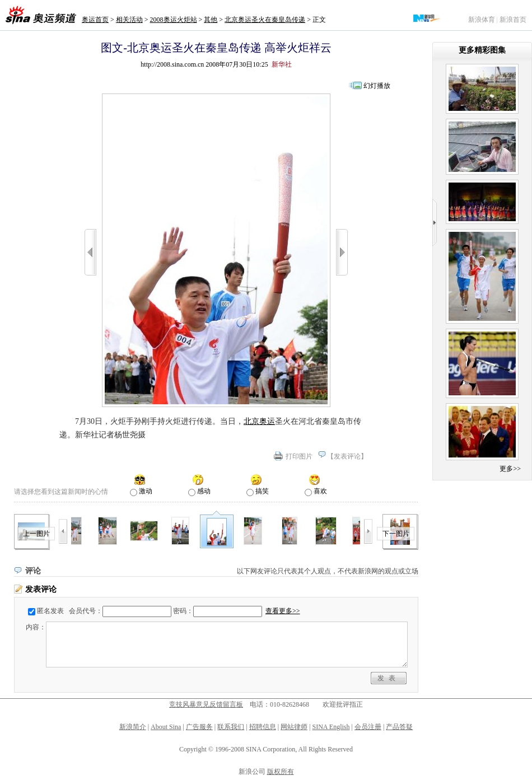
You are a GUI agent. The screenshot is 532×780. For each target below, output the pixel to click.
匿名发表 (50, 611)
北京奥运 (259, 421)
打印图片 (299, 456)
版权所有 (281, 772)
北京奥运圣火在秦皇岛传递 (265, 20)
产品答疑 (399, 727)
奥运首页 (95, 20)
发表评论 (347, 456)
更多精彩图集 (482, 50)
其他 (211, 20)
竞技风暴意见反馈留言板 (206, 704)
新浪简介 (133, 727)
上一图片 (36, 534)
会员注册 (368, 727)
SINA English (331, 727)
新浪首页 (513, 20)
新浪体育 (482, 20)
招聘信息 (263, 727)
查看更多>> (283, 611)
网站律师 (294, 727)
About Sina (166, 727)
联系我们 (231, 727)
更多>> (510, 469)
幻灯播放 (377, 86)
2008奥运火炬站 (174, 20)
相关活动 (129, 20)
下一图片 (396, 534)
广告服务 (199, 727)
